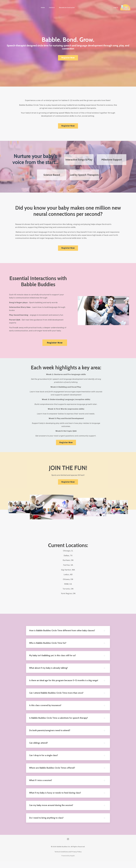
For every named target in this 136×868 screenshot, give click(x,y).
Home (43, 8)
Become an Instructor (67, 8)
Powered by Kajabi (68, 863)
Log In (116, 8)
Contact (52, 8)
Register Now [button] (68, 58)
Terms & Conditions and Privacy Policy (68, 858)
